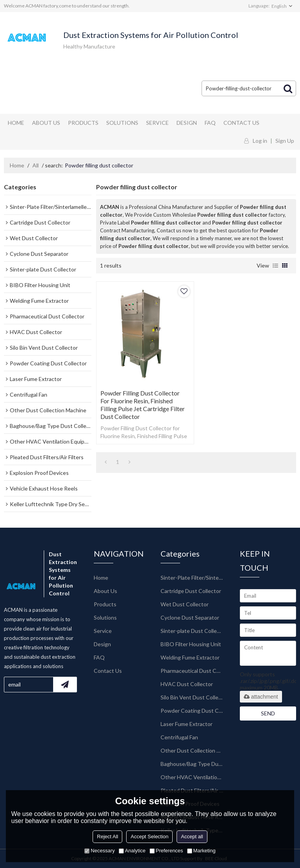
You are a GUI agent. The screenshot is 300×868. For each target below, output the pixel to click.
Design (187, 123)
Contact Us (241, 123)
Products (83, 123)
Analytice (132, 851)
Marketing (201, 851)
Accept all (192, 837)
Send (268, 713)
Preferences (166, 851)
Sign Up (285, 141)
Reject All (107, 837)
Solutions (122, 123)
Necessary (99, 851)
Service (157, 123)
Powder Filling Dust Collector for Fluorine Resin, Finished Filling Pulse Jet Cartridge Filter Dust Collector (143, 405)
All (36, 165)
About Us (46, 123)
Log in (260, 141)
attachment (261, 697)
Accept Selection (149, 837)
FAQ (210, 123)
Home (16, 123)
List (275, 266)
